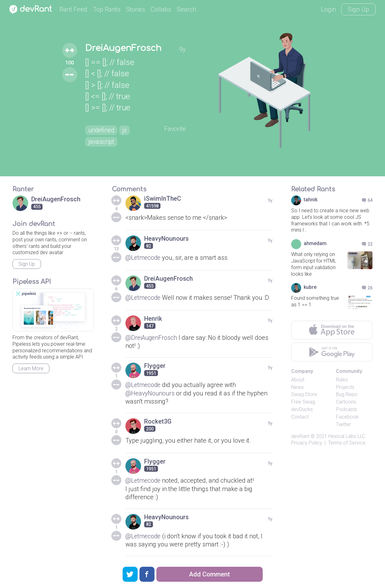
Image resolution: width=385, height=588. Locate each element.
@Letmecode (144, 258)
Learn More (31, 368)
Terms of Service (347, 443)
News (297, 387)
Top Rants (107, 9)
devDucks (302, 409)
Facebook (347, 417)
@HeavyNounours (151, 393)
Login (328, 9)
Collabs (161, 9)
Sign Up (358, 9)
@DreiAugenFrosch (152, 338)
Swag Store (304, 394)
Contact (300, 417)
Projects (345, 387)
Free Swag (303, 402)
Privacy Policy (307, 443)
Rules (342, 380)
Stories (136, 9)
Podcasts (347, 409)
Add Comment (209, 574)
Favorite (176, 129)
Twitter (343, 424)
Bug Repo (347, 394)
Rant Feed (73, 9)
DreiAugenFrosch (123, 48)
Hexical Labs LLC (347, 436)
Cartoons (346, 402)
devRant (300, 436)
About (298, 380)
